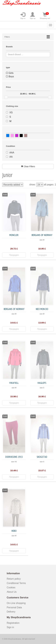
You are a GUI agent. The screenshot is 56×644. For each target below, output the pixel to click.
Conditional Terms (16, 583)
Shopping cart (45, 16)
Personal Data (14, 607)
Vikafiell (14, 383)
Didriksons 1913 (14, 457)
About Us (12, 592)
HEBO (14, 531)
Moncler (14, 235)
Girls (10, 73)
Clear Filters (28, 166)
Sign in (23, 16)
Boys (10, 76)
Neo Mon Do (42, 309)
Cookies (11, 587)
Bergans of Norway (42, 235)
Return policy (14, 579)
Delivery (11, 612)
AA (11, 157)
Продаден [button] (14, 255)
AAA (12, 153)
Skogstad (42, 457)
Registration (13, 623)
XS (11, 112)
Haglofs (42, 383)
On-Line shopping (17, 603)
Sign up (33, 16)
